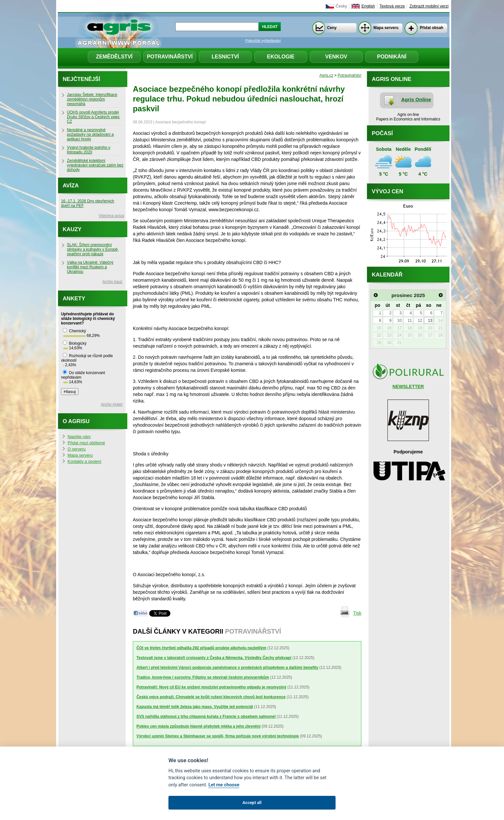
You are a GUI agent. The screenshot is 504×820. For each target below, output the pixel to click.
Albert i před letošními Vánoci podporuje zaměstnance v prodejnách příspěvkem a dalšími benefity (227, 668)
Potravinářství (170, 57)
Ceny (332, 28)
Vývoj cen (387, 191)
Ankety (74, 299)
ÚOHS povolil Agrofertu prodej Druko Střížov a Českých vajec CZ (93, 117)
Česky (341, 6)
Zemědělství (114, 57)
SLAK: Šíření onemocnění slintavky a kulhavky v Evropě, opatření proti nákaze (93, 249)
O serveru (77, 449)
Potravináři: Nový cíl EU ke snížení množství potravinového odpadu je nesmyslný (211, 687)
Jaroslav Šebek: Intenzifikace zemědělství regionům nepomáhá (92, 99)
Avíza (71, 186)
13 (430, 321)
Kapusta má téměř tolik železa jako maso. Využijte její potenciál (195, 707)
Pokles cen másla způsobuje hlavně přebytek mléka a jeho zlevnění (198, 726)
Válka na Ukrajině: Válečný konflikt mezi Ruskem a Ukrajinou (90, 267)
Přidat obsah (432, 28)
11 (409, 321)
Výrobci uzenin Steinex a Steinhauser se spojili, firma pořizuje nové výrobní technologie (218, 736)
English (368, 6)
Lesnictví (225, 57)
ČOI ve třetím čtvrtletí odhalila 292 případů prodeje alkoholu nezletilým (201, 648)
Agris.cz (326, 75)
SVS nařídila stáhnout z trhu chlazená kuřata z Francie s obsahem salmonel (206, 717)
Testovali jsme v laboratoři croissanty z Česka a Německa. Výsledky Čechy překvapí (214, 658)
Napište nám (79, 437)
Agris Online (416, 99)
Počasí (382, 133)
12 (420, 321)
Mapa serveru (386, 28)
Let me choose (224, 785)
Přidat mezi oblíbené (86, 443)
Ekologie (281, 57)
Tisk (357, 613)
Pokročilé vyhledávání (263, 40)
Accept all (252, 803)
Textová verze (392, 6)
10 (399, 321)
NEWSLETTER (408, 386)
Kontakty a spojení (85, 462)
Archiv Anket (112, 404)
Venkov (336, 57)
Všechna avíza (111, 216)
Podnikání (392, 57)
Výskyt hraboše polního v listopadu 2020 (89, 150)
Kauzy (72, 229)
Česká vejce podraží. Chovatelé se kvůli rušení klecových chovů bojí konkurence (211, 697)
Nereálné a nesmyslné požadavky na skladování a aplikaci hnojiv (90, 134)
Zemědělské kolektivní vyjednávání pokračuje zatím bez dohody (95, 165)
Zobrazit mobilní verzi (429, 6)
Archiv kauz (112, 282)
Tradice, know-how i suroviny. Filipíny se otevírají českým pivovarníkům (203, 677)
